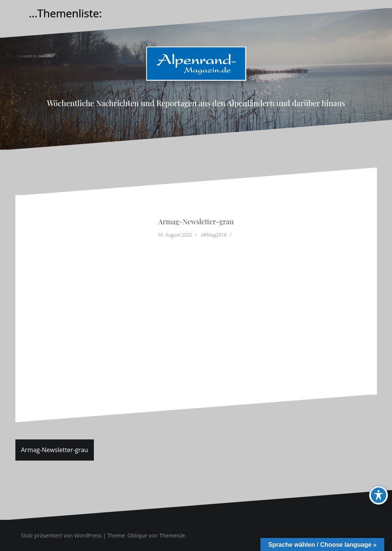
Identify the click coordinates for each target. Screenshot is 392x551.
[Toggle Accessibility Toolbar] (379, 495)
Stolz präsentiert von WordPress (61, 535)
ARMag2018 (214, 235)
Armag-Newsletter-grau (55, 450)
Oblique (137, 535)
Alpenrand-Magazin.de (196, 87)
